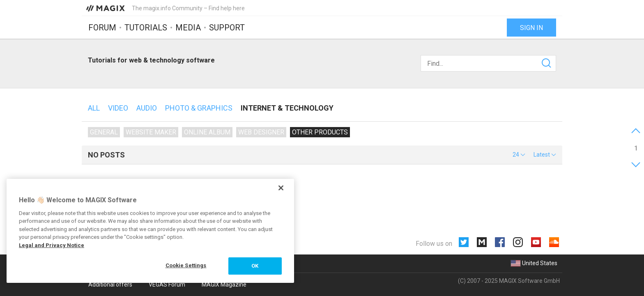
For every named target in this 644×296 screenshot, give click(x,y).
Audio (147, 108)
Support (227, 28)
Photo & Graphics (199, 108)
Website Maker (151, 132)
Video (118, 108)
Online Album (207, 132)
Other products (320, 132)
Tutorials (146, 28)
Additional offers (110, 284)
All (94, 108)
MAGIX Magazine (224, 284)
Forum (102, 28)
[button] (519, 155)
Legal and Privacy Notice (52, 245)
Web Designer (261, 132)
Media (188, 28)
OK (255, 266)
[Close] (281, 188)
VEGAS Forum (167, 284)
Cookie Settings (186, 265)
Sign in (531, 28)
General (104, 132)
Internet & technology (287, 108)
